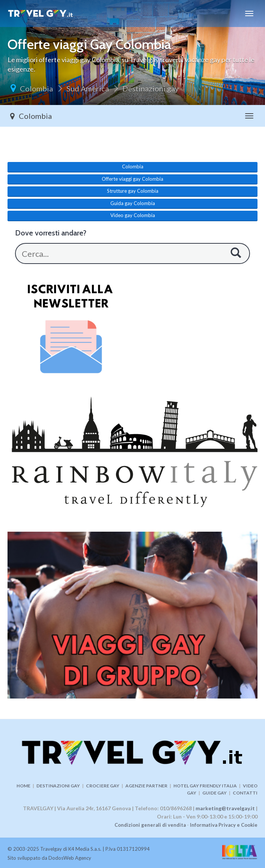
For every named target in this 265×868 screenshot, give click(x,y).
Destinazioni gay (151, 88)
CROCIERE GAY (103, 786)
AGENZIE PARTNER (146, 786)
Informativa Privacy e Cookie (224, 825)
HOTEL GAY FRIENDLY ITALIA (205, 786)
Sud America (88, 88)
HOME (23, 786)
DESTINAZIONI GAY (58, 786)
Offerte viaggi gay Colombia (132, 179)
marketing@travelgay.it (225, 808)
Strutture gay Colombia (133, 191)
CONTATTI (245, 793)
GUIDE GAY (215, 793)
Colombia (36, 88)
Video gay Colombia (133, 215)
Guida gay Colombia (133, 203)
